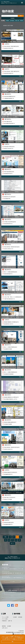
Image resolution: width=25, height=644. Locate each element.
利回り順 (17, 21)
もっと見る (13, 582)
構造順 (22, 21)
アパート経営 (5, 619)
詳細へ (21, 51)
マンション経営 (5, 617)
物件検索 (20, 617)
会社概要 (9, 626)
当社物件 (15, 617)
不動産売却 (4, 621)
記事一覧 (10, 621)
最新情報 (4, 626)
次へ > (12, 543)
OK (13, 642)
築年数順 (12, 21)
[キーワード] (10, 16)
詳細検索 (12, 18)
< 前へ (5, 537)
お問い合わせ (5, 628)
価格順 (8, 21)
